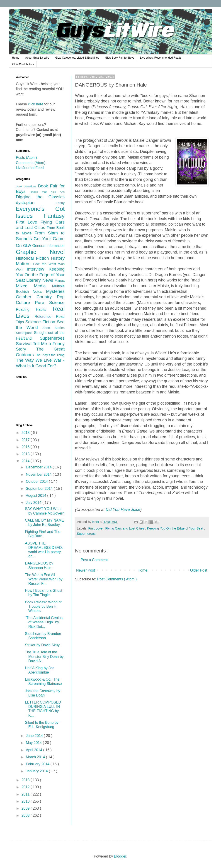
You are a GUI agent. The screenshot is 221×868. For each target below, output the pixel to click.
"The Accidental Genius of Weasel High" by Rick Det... (44, 622)
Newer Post (86, 570)
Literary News (40, 280)
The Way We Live (35, 360)
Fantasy (54, 216)
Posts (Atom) (26, 158)
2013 (26, 780)
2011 (26, 794)
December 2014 (39, 467)
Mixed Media (34, 286)
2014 (26, 461)
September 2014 (40, 489)
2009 (26, 808)
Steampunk (25, 333)
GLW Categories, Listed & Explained (77, 58)
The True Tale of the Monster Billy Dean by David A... (44, 656)
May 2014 (34, 743)
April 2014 (35, 750)
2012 (26, 787)
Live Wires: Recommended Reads (161, 58)
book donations (27, 186)
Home (16, 58)
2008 (26, 815)
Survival (24, 344)
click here (36, 104)
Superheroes (86, 534)
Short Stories (53, 328)
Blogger (120, 856)
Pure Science (50, 302)
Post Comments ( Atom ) (117, 579)
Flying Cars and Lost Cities (125, 528)
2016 (26, 447)
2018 (26, 433)
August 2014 (36, 496)
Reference (45, 317)
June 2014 (35, 736)
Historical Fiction (33, 258)
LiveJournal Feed (30, 168)
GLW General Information (44, 246)
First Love (96, 528)
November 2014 (39, 474)
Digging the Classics (40, 197)
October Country (36, 297)
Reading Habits (34, 310)
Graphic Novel (40, 252)
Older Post (199, 570)
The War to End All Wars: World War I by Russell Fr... (44, 579)
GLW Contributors (23, 64)
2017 (26, 440)
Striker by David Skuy (42, 645)
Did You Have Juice (123, 510)
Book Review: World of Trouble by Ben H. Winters (43, 606)
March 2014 (36, 757)
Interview (38, 269)
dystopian (36, 203)
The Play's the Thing (50, 355)
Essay (60, 203)
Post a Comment (94, 560)
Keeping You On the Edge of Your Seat (176, 528)
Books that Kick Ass (47, 192)
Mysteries (55, 291)
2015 (26, 454)
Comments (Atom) (31, 163)
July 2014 (34, 503)
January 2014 (37, 771)
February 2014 (38, 764)
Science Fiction (41, 322)
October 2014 (37, 481)
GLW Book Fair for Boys (120, 58)
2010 (26, 801)
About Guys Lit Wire (37, 58)
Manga (60, 281)
